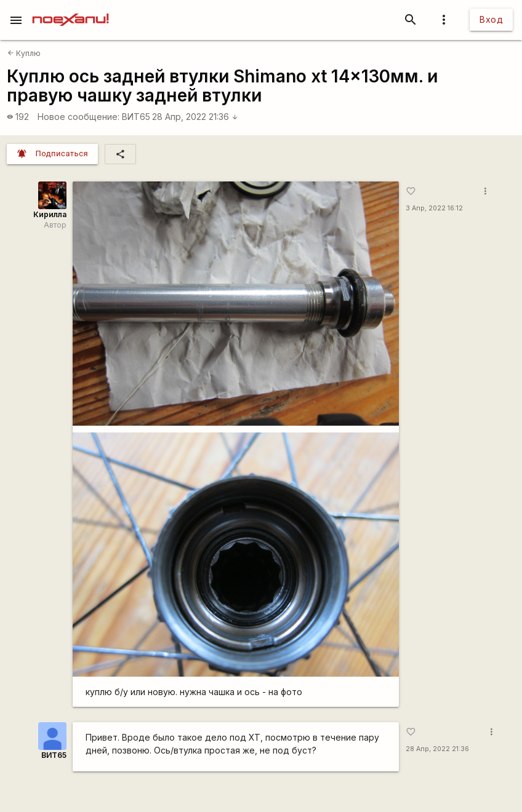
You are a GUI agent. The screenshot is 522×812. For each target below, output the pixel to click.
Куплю (24, 53)
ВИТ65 (136, 117)
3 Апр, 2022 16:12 (434, 208)
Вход (491, 19)
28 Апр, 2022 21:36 (195, 117)
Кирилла (50, 214)
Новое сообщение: (78, 117)
